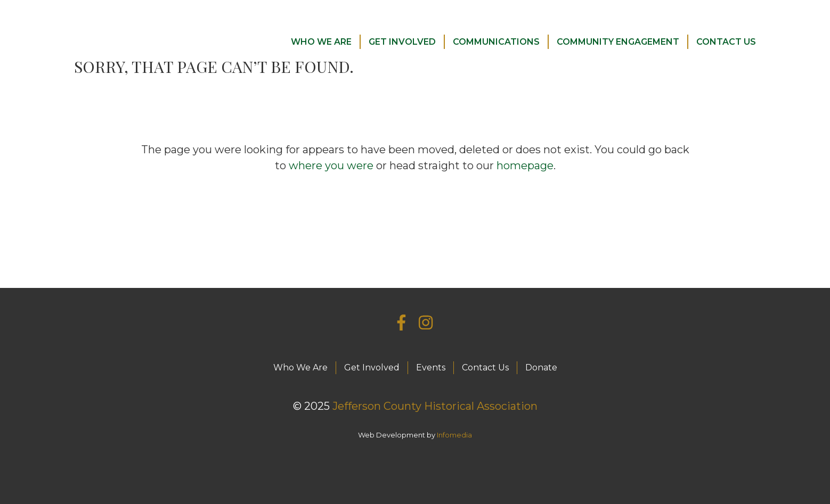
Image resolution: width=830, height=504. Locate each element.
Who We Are (321, 42)
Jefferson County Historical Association (435, 406)
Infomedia (454, 435)
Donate (541, 367)
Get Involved (402, 42)
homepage (525, 166)
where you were (331, 166)
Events (431, 367)
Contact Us (726, 42)
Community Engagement (618, 42)
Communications (496, 42)
